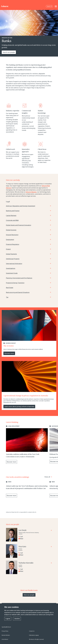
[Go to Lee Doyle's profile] (35, 531)
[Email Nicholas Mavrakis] (35, 571)
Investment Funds (12, 273)
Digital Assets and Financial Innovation (19, 225)
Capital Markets (11, 216)
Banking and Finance (13, 211)
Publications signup (34, 635)
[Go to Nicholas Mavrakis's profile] (35, 563)
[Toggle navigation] (56, 6)
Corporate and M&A (12, 220)
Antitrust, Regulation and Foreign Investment (21, 206)
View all (48, 477)
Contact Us (32, 631)
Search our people (9, 52)
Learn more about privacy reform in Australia (19, 407)
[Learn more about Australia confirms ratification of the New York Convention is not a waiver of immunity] (27, 445)
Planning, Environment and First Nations (19, 278)
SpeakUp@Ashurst (6, 627)
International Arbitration (14, 264)
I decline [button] (17, 619)
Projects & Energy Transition (15, 283)
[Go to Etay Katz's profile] (35, 547)
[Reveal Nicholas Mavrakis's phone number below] (35, 569)
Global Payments (11, 254)
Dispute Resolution (12, 235)
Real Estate (10, 288)
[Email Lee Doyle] (35, 539)
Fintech (8, 249)
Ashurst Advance (31, 192)
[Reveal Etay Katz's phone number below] (35, 553)
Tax (7, 297)
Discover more (9, 353)
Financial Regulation (13, 244)
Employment (10, 240)
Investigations (11, 268)
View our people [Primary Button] (29, 595)
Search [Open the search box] (49, 6)
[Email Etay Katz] (35, 555)
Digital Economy (11, 230)
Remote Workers (6, 635)
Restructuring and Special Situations (18, 292)
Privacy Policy (5, 631)
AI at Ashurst (5, 639)
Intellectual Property (13, 259)
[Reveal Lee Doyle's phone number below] (35, 537)
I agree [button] (8, 619)
